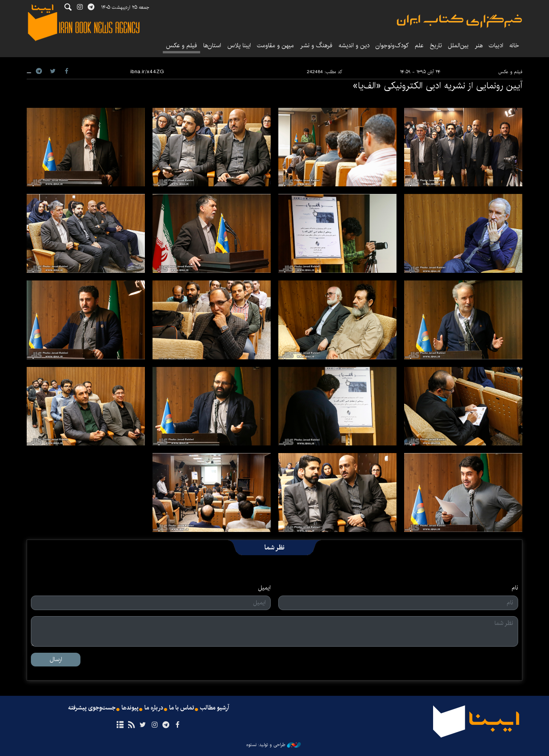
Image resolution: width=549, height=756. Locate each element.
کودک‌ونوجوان (392, 46)
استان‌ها (212, 46)
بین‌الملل (458, 46)
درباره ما (154, 708)
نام (515, 588)
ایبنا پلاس (239, 46)
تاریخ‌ (436, 46)
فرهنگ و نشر (316, 46)
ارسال (56, 659)
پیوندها (130, 708)
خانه (514, 46)
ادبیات (496, 46)
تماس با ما (182, 708)
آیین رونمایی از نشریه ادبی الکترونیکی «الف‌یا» (437, 86)
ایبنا (459, 21)
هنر (479, 46)
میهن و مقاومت (275, 46)
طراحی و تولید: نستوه (274, 745)
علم (419, 46)
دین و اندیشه (354, 46)
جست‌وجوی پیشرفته (92, 708)
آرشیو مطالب (215, 708)
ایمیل (264, 588)
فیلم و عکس (181, 46)
